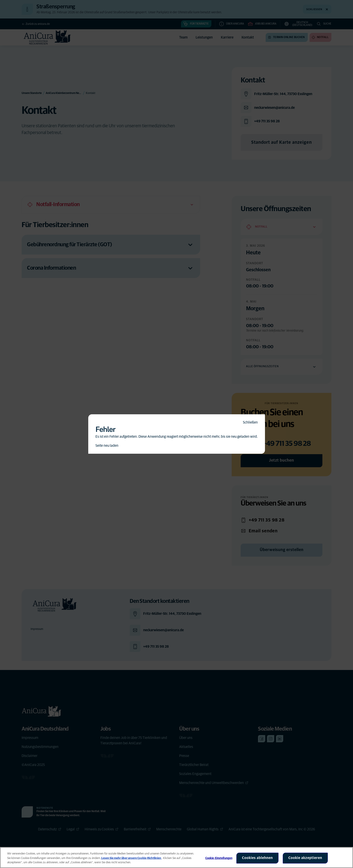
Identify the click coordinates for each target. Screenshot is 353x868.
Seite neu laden (107, 446)
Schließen (250, 422)
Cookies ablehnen (257, 858)
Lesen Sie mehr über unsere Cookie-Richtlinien (131, 858)
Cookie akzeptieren (305, 858)
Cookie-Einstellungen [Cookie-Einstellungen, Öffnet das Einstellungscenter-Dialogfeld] (219, 858)
